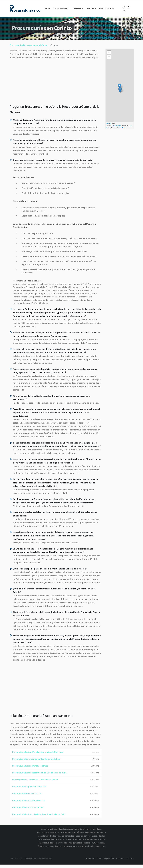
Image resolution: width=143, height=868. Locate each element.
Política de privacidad (104, 858)
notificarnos (49, 846)
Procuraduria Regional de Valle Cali (29, 787)
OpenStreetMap (116, 126)
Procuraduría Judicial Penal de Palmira (30, 766)
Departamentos (61, 9)
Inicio (47, 9)
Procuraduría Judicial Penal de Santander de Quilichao (38, 752)
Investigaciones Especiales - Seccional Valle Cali (35, 780)
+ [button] (109, 53)
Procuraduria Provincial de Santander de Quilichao (36, 759)
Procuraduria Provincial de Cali (27, 794)
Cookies (119, 858)
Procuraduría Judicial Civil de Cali (28, 807)
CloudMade (122, 128)
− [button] (109, 57)
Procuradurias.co (25, 9)
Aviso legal (88, 858)
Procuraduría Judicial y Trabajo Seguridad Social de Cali (38, 814)
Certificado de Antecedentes (101, 9)
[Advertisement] (56, 81)
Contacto (49, 25)
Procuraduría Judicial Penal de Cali (28, 800)
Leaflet (108, 123)
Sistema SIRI (78, 9)
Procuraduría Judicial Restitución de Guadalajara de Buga (39, 773)
